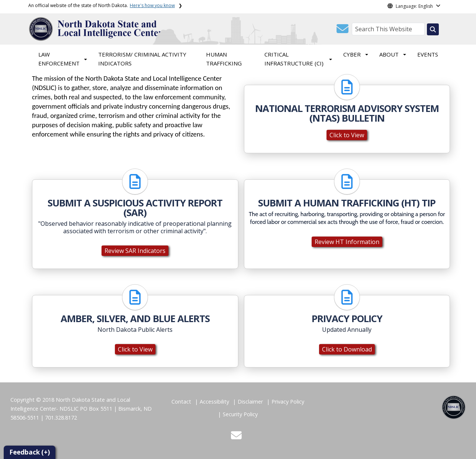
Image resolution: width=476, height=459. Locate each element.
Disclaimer (250, 402)
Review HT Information (347, 242)
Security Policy (240, 414)
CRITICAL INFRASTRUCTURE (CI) (294, 59)
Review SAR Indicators (135, 251)
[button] (342, 31)
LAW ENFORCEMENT (59, 59)
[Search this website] (433, 29)
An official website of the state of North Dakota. (102, 5)
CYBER (352, 54)
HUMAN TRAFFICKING (224, 59)
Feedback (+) (30, 452)
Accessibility (214, 402)
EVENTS (428, 54)
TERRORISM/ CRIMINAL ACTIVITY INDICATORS (142, 59)
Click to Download (347, 349)
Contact (181, 402)
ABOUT (389, 54)
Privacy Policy (288, 402)
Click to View (347, 135)
